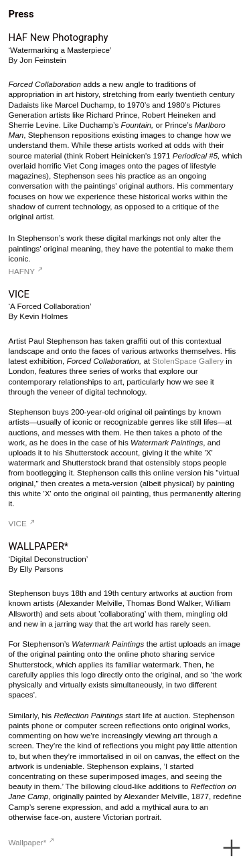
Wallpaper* (31, 842)
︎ (232, 848)
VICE (22, 523)
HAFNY (26, 271)
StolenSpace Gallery (188, 361)
